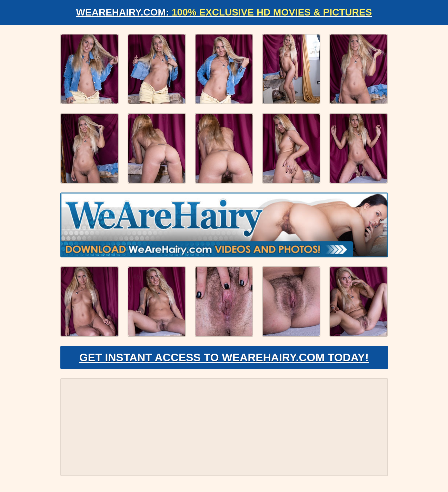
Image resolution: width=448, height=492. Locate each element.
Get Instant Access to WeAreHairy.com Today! (224, 357)
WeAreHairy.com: (224, 12)
